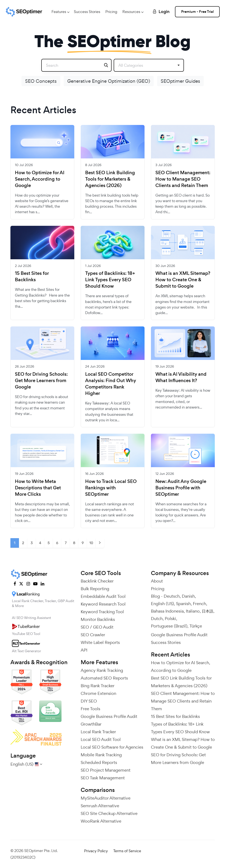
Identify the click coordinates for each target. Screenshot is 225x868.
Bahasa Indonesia (167, 611)
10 (91, 543)
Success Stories (87, 12)
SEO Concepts (41, 81)
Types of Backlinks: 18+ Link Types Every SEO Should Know (110, 280)
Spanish (183, 604)
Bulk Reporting (95, 589)
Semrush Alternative (100, 806)
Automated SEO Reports (104, 678)
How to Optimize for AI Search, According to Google (40, 179)
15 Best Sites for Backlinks (32, 277)
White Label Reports (100, 642)
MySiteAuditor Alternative (106, 798)
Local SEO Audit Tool (101, 739)
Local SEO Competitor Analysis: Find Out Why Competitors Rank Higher (111, 384)
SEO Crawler (93, 635)
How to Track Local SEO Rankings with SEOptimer (111, 488)
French (199, 604)
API (84, 650)
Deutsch (172, 596)
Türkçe (196, 626)
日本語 (208, 611)
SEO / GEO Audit (97, 627)
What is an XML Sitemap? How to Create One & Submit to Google (183, 280)
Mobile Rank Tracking (101, 755)
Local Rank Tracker (98, 732)
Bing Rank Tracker (98, 686)
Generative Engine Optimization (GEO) (109, 81)
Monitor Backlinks (98, 619)
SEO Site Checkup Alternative (109, 813)
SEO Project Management (106, 770)
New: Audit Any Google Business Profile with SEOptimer (181, 488)
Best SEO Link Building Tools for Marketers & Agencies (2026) (110, 179)
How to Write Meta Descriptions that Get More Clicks (38, 488)
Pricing (111, 12)
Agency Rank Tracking (102, 670)
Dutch (157, 619)
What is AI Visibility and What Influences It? (181, 377)
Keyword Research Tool (103, 604)
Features (59, 12)
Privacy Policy (96, 851)
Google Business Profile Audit (109, 716)
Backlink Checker (97, 581)
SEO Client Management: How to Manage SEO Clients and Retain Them (183, 179)
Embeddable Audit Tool (103, 596)
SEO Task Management (103, 778)
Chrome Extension (98, 693)
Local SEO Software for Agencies (112, 747)
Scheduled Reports (99, 762)
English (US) (162, 604)
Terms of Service (127, 851)
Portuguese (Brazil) (169, 626)
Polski (170, 619)
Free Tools (90, 709)
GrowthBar (91, 724)
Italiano (193, 611)
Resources (131, 12)
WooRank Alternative (101, 821)
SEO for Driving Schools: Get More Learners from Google (41, 381)
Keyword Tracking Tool (102, 612)
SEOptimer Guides (180, 81)
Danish (188, 596)
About (157, 581)
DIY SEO (89, 701)
